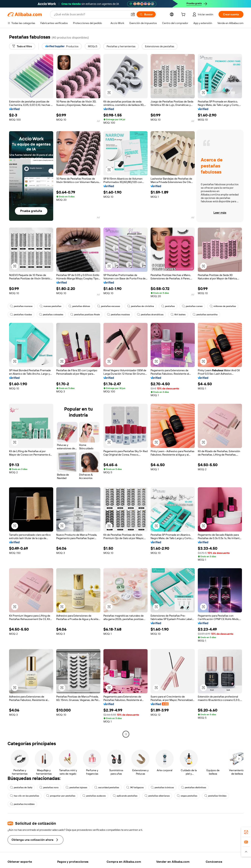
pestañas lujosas (76, 787)
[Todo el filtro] (22, 46)
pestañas (168, 306)
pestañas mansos (21, 306)
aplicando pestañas (125, 796)
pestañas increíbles (22, 804)
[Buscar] (146, 14)
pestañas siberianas (157, 796)
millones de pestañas (223, 306)
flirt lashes (178, 315)
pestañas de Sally (21, 787)
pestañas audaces (94, 796)
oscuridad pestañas (107, 787)
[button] (133, 14)
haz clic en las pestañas (25, 796)
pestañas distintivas (194, 787)
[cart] (184, 15)
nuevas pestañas (50, 306)
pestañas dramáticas (150, 315)
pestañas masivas (118, 315)
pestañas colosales (51, 315)
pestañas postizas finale (85, 315)
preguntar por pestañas (61, 796)
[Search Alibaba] (91, 14)
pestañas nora (49, 787)
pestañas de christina (141, 306)
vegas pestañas (187, 796)
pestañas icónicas (162, 787)
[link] (246, 832)
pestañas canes (192, 306)
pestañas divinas (79, 306)
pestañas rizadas (21, 315)
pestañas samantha (205, 315)
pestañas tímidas (215, 796)
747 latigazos (135, 787)
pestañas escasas (109, 306)
